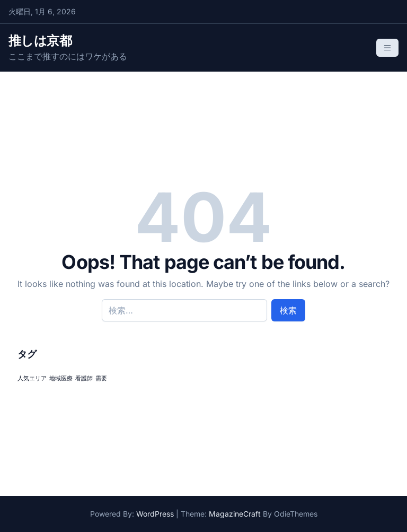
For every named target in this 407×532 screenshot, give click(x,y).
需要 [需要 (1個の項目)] (101, 378)
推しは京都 (40, 41)
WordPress (155, 514)
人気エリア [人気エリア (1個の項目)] (32, 378)
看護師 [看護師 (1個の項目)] (84, 378)
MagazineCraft (235, 514)
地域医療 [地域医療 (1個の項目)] (61, 378)
